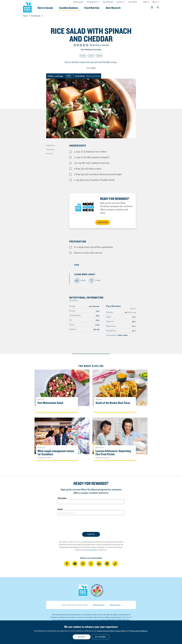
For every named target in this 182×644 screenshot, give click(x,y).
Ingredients (50, 145)
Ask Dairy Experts (78, 2)
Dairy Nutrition (99, 605)
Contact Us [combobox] (120, 2)
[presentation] (91, 524)
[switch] (83, 76)
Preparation (50, 149)
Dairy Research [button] (113, 8)
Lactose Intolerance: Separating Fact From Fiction (113, 453)
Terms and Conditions (139, 631)
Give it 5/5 (87, 45)
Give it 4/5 (84, 45)
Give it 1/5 (75, 45)
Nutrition (49, 154)
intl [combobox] (156, 2)
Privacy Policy (120, 631)
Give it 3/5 (81, 45)
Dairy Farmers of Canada (27, 7)
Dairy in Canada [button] (45, 8)
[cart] (152, 8)
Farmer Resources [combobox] (92, 2)
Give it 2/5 (78, 45)
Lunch (91, 56)
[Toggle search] (158, 8)
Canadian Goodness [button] (69, 8)
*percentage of (117, 335)
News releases (133, 2)
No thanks (100, 637)
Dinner (83, 56)
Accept (82, 637)
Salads (99, 56)
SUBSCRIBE (103, 222)
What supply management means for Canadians (56, 453)
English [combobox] (145, 2)
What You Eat (115, 605)
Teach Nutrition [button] (92, 8)
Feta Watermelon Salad (50, 403)
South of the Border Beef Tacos (113, 403)
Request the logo (108, 2)
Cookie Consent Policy (105, 631)
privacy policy (91, 550)
